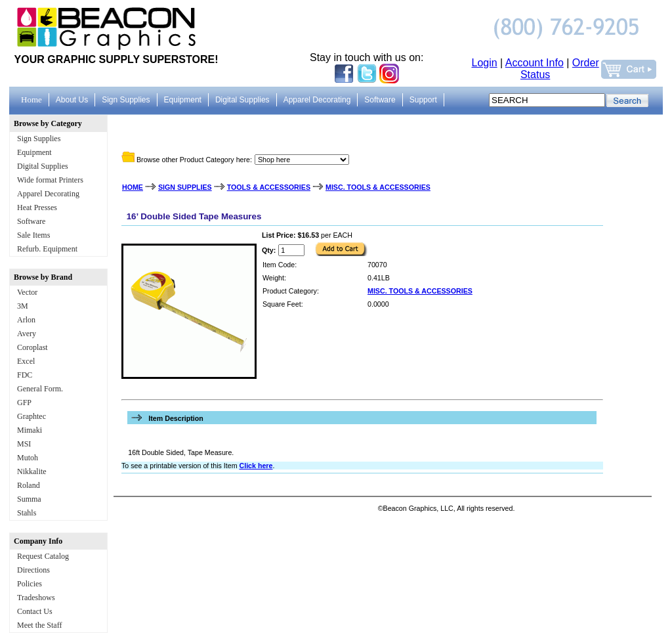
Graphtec (31, 416)
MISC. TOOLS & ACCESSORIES (378, 187)
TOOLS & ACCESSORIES (269, 187)
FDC (25, 375)
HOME (133, 187)
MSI (24, 444)
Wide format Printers (50, 180)
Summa (29, 499)
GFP (24, 403)
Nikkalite (32, 471)
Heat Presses (37, 207)
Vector (27, 292)
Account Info (535, 63)
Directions (33, 570)
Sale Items (33, 235)
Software (31, 221)
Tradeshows (36, 598)
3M (23, 306)
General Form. (40, 389)
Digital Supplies (43, 166)
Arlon (26, 320)
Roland (29, 485)
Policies (30, 584)
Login (485, 63)
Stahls (27, 513)
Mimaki (30, 430)
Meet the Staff (39, 625)
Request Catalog (43, 556)
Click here (256, 466)
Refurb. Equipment (47, 249)
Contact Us (35, 611)
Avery (27, 334)
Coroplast (32, 347)
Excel (26, 361)
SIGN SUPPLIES (185, 187)
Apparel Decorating (48, 194)
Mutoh (28, 458)
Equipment (34, 152)
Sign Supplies (39, 139)
